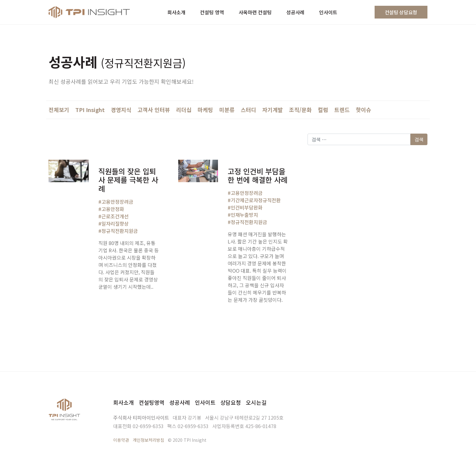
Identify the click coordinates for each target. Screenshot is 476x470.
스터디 (248, 110)
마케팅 (205, 110)
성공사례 (180, 402)
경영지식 (121, 110)
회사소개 (124, 402)
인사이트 (205, 402)
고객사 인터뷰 (154, 110)
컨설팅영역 (152, 402)
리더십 (184, 110)
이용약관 (121, 440)
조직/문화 (300, 110)
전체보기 (59, 110)
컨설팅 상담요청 (401, 12)
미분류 (227, 110)
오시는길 (256, 402)
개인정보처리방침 (148, 440)
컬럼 (323, 110)
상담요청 (231, 402)
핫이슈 (364, 110)
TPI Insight (90, 110)
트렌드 (342, 110)
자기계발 (273, 110)
